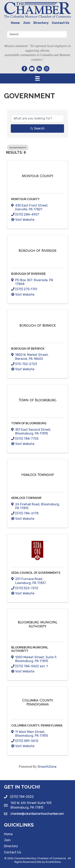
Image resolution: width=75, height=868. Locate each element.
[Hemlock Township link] (37, 475)
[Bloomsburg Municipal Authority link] (37, 624)
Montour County (25, 199)
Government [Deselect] (18, 148)
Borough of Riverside (28, 274)
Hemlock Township (26, 498)
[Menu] (37, 78)
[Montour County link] (37, 176)
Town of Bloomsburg (29, 423)
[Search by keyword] (37, 118)
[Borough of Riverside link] (37, 251)
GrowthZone (47, 767)
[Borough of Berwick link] (37, 326)
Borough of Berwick (28, 349)
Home (15, 23)
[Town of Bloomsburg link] (38, 400)
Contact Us (61, 23)
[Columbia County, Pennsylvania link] (37, 702)
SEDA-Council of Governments (36, 573)
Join (27, 23)
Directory (41, 23)
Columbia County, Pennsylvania (37, 726)
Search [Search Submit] (37, 128)
